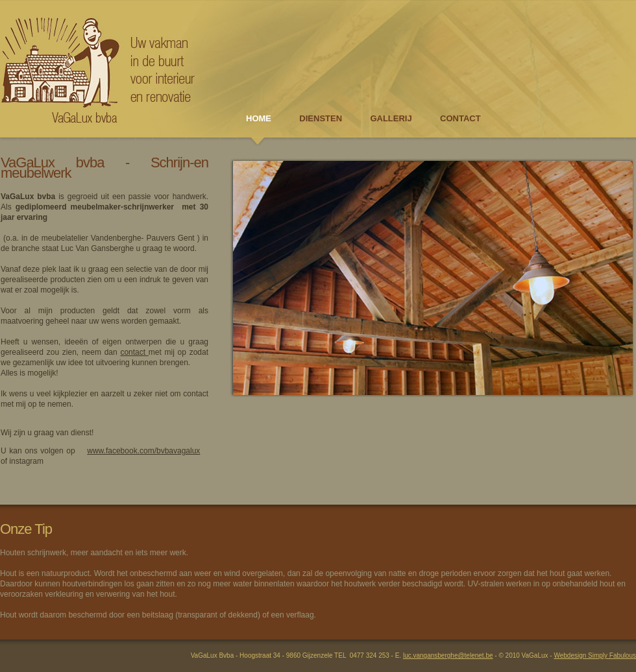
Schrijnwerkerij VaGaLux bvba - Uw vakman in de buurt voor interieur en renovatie (97, 68)
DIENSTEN (321, 118)
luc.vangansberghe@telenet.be (448, 655)
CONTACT (460, 118)
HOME (259, 118)
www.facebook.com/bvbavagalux (143, 451)
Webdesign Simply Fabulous (595, 655)
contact (134, 352)
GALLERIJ (391, 118)
